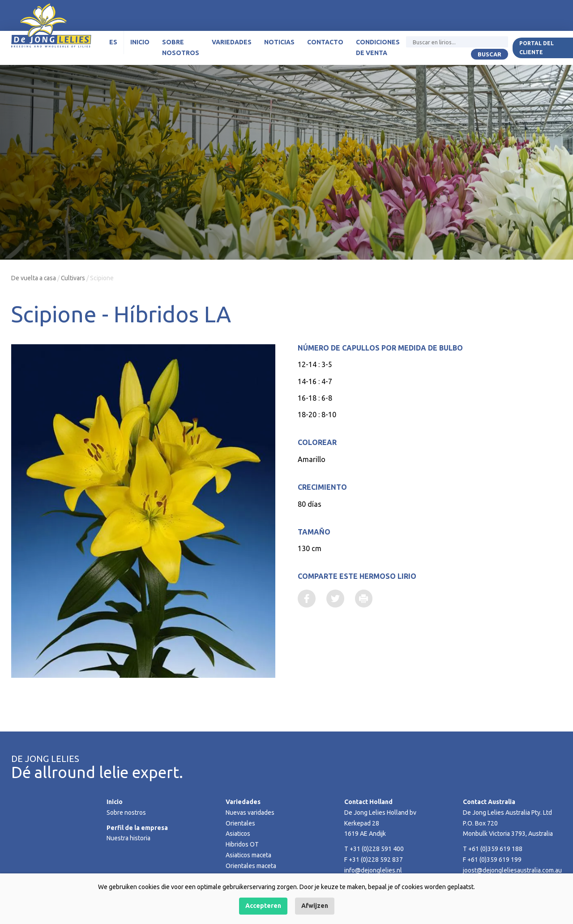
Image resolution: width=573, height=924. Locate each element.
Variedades (232, 43)
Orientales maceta (251, 866)
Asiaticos (238, 834)
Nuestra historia (128, 838)
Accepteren (263, 906)
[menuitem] (113, 43)
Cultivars (74, 278)
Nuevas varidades (250, 813)
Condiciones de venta (378, 48)
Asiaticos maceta (249, 855)
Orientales (240, 823)
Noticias (279, 43)
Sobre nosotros (181, 48)
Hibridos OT (242, 844)
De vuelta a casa (34, 278)
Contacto (325, 43)
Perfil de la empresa (137, 828)
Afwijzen (315, 906)
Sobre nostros (126, 813)
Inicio (140, 43)
